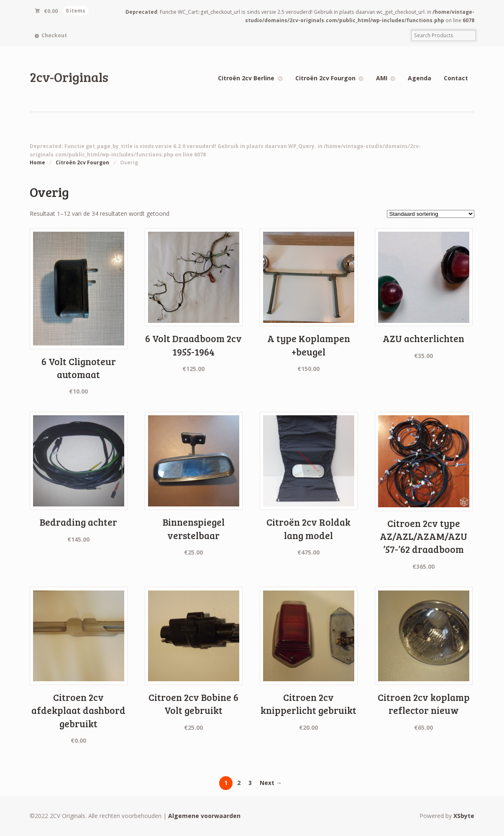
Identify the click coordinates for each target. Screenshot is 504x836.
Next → (271, 783)
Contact (456, 78)
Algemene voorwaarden (204, 816)
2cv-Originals (69, 77)
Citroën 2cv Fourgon (325, 78)
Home (37, 162)
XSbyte (464, 816)
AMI (382, 78)
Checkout (54, 35)
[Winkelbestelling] (431, 214)
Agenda (420, 78)
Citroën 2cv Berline (246, 78)
